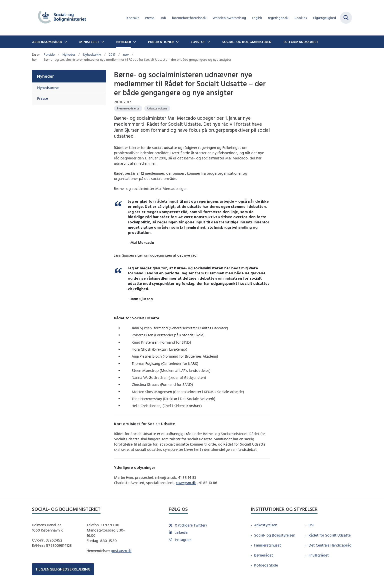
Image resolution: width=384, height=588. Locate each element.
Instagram (183, 540)
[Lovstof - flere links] (208, 42)
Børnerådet (264, 555)
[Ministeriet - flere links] (102, 42)
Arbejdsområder (47, 42)
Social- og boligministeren (247, 42)
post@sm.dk (121, 551)
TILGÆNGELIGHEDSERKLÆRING (63, 569)
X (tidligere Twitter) (191, 525)
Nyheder (124, 42)
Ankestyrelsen (266, 525)
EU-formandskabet (301, 42)
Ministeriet (89, 42)
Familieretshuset (268, 545)
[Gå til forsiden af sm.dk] (62, 18)
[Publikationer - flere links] (177, 42)
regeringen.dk (278, 18)
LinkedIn (181, 532)
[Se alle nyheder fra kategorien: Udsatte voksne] (157, 108)
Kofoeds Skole (266, 565)
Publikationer (161, 42)
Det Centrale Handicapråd (330, 545)
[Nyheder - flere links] (134, 42)
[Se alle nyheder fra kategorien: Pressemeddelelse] (128, 108)
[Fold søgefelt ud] (346, 18)
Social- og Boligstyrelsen (275, 535)
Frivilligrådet (319, 555)
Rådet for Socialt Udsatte (330, 535)
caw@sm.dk (186, 483)
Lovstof (198, 42)
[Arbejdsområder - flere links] (65, 42)
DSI (311, 525)
